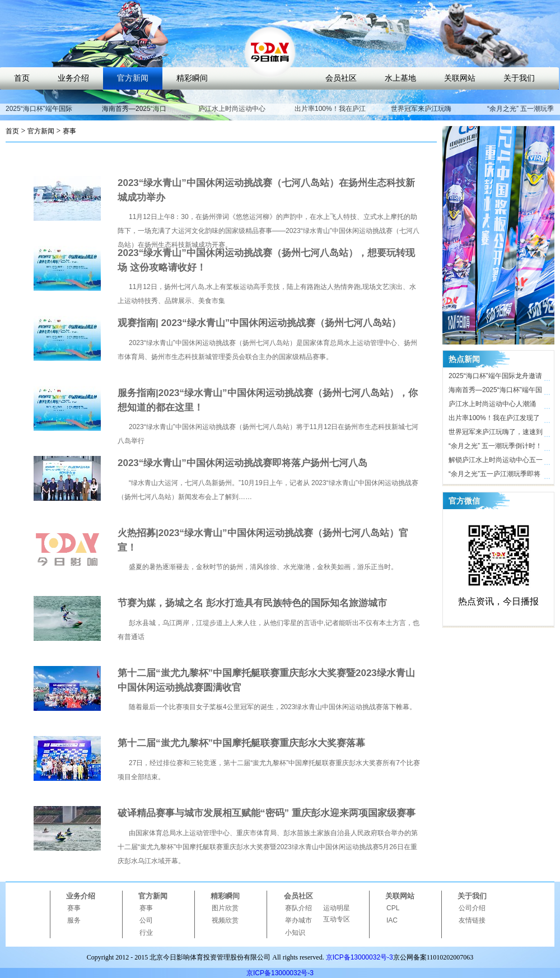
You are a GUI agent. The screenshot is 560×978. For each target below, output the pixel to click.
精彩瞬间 (192, 78)
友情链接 (472, 920)
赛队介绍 (298, 908)
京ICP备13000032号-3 (360, 957)
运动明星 (337, 908)
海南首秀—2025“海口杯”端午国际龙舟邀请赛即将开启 (495, 392)
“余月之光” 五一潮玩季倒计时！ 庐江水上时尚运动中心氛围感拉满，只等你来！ (496, 448)
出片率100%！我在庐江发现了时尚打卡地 (330, 114)
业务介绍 (73, 78)
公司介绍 (472, 908)
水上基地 (400, 78)
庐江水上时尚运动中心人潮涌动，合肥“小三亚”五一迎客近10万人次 (495, 406)
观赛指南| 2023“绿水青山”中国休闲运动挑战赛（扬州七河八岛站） (259, 323)
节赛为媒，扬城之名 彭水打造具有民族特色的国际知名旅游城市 (252, 603)
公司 (146, 920)
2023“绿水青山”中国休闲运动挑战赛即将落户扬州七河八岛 (242, 463)
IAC (392, 920)
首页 (22, 78)
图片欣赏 (225, 908)
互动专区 (337, 919)
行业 (146, 933)
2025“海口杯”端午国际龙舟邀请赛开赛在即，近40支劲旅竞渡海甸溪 (496, 378)
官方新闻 (133, 78)
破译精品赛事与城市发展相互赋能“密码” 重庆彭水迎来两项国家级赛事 (267, 813)
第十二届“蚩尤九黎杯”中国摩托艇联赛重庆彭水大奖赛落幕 (241, 743)
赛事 (69, 131)
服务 (74, 920)
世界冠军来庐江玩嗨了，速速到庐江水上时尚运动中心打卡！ (496, 434)
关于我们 (519, 78)
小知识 (295, 933)
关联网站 (460, 78)
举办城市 (298, 920)
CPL (393, 908)
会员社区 (341, 78)
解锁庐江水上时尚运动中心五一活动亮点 (496, 462)
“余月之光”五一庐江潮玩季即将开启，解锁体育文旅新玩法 (494, 476)
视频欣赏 (225, 920)
